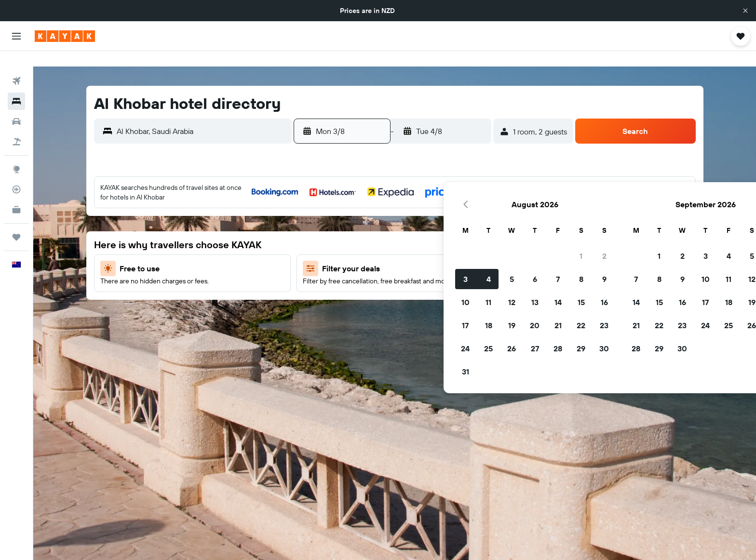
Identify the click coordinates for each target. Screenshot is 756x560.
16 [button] (454, 252)
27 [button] (385, 298)
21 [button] (408, 275)
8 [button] (431, 229)
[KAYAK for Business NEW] (16, 194)
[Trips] (16, 222)
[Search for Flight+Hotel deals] (16, 126)
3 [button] (315, 229)
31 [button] (315, 321)
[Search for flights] (16, 66)
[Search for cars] (16, 106)
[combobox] (202, 116)
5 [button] (361, 229)
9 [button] (454, 229)
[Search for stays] (16, 86)
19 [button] (361, 275)
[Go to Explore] (16, 154)
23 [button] (454, 275)
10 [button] (315, 252)
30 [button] (454, 298)
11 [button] (338, 252)
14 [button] (408, 252)
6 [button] (385, 229)
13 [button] (385, 252)
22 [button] (431, 275)
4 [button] (338, 229)
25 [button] (338, 298)
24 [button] (315, 298)
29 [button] (431, 298)
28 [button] (407, 298)
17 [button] (315, 275)
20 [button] (384, 275)
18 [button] (338, 275)
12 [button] (361, 252)
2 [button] (454, 206)
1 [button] (431, 206)
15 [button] (431, 252)
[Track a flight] (16, 174)
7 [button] (407, 229)
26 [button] (361, 298)
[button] (745, 11)
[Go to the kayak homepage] (65, 36)
